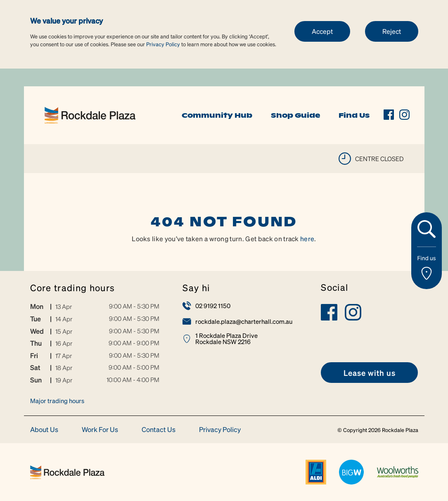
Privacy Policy (163, 44)
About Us (44, 430)
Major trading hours (57, 401)
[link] (90, 114)
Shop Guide (295, 115)
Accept (322, 31)
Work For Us (100, 430)
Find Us (354, 115)
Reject (392, 31)
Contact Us (159, 430)
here (307, 239)
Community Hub (217, 115)
